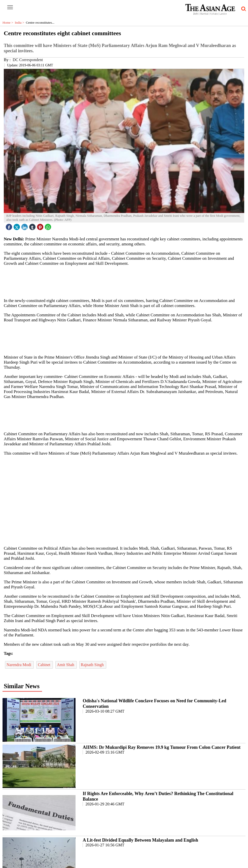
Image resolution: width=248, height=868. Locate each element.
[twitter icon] (17, 226)
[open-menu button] (10, 8)
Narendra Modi (19, 665)
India (20, 23)
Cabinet (45, 665)
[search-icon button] (243, 9)
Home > (9, 23)
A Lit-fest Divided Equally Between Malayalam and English (140, 840)
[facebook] (10, 226)
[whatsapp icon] (49, 226)
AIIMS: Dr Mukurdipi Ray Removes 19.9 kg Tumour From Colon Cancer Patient (162, 747)
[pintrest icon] (41, 226)
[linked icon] (25, 226)
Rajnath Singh (93, 665)
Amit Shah (66, 665)
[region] (126, 282)
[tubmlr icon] (33, 226)
